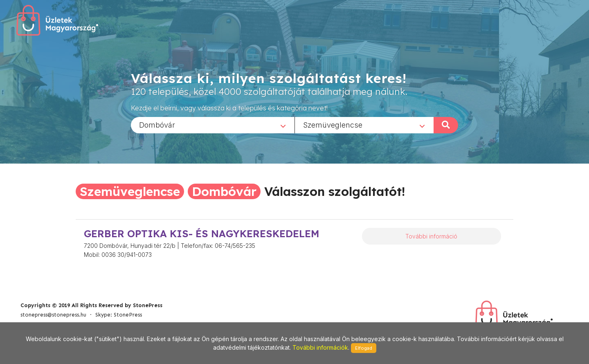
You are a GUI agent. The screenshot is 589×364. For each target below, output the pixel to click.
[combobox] (213, 125)
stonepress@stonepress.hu (53, 315)
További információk (320, 347)
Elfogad (364, 348)
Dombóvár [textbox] (157, 125)
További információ (431, 236)
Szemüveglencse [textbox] (333, 125)
